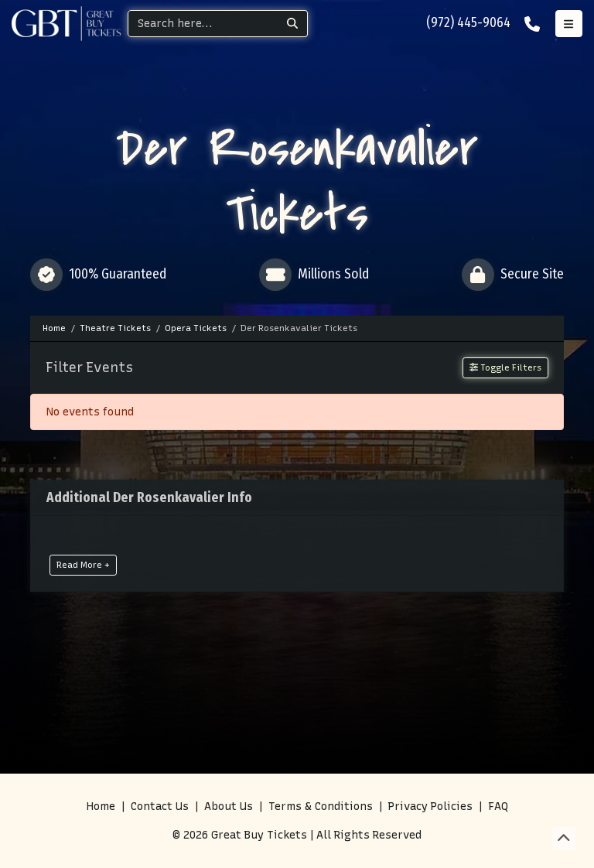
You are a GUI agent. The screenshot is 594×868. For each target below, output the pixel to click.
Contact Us (160, 806)
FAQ (498, 806)
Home (101, 806)
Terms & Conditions (321, 806)
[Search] (203, 24)
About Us (229, 806)
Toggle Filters (505, 367)
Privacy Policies (430, 806)
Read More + (83, 565)
